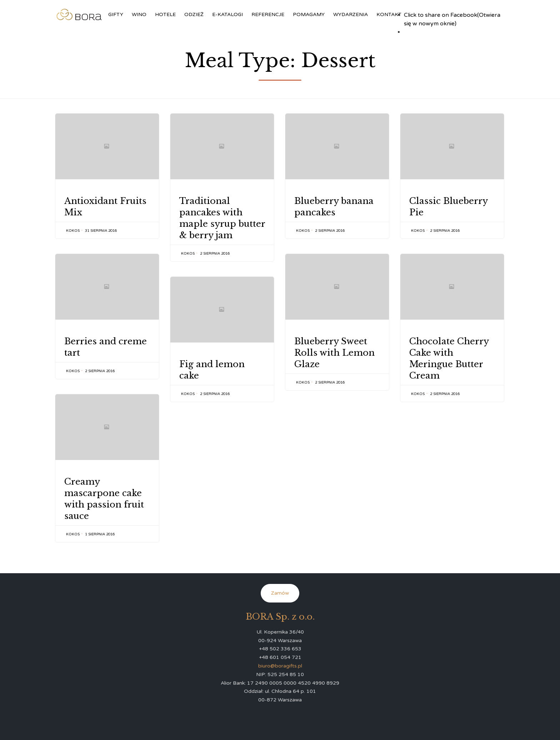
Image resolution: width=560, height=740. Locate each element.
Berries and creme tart (106, 347)
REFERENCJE (268, 14)
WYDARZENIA (351, 14)
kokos (73, 231)
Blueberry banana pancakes (334, 207)
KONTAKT (389, 14)
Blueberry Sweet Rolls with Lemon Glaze (334, 353)
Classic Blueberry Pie (448, 207)
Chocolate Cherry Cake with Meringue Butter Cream (449, 358)
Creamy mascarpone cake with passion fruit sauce (104, 499)
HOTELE (165, 14)
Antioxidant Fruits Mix (105, 207)
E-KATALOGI (227, 14)
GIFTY (116, 14)
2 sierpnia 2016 (215, 254)
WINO (139, 14)
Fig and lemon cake (212, 370)
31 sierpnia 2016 (101, 231)
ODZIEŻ (194, 14)
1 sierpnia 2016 (100, 534)
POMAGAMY (309, 14)
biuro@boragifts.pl (280, 666)
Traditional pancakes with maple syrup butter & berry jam (222, 218)
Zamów (280, 593)
